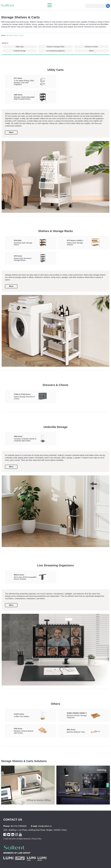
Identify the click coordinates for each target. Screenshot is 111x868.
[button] (108, 785)
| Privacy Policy (36, 839)
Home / (4, 35)
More (11, 132)
